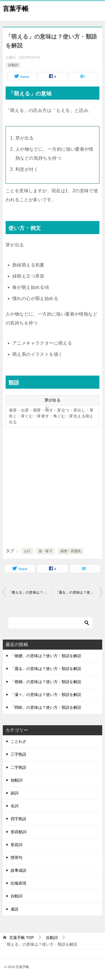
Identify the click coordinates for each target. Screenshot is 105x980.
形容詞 (17, 845)
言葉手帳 (16, 8)
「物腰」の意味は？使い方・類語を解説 (46, 656)
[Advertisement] (53, 486)
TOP (22, 938)
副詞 (15, 793)
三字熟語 (18, 754)
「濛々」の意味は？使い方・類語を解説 (46, 695)
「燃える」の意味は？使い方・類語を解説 (31, 592)
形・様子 (46, 551)
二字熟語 (18, 767)
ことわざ (18, 741)
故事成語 (18, 870)
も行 (27, 551)
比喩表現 (18, 883)
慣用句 (17, 857)
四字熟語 (18, 819)
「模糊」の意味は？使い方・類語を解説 (46, 682)
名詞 (15, 806)
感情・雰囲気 (71, 551)
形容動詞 (18, 832)
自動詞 (13, 65)
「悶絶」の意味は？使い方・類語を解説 (46, 707)
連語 (15, 909)
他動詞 (17, 780)
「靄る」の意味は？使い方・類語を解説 (79, 592)
